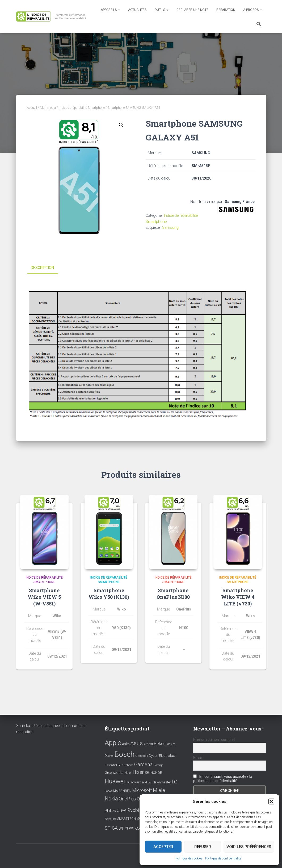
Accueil (32, 108)
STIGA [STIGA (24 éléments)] (111, 828)
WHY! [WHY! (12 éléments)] (123, 828)
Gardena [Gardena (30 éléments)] (143, 765)
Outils (161, 10)
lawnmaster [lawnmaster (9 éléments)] (163, 782)
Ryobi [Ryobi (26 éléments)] (133, 810)
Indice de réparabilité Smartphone (82, 108)
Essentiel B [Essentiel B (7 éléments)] (112, 765)
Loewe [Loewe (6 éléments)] (109, 791)
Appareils (110, 10)
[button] (271, 801)
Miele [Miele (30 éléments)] (159, 790)
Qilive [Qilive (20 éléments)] (122, 810)
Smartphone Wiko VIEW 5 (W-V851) (44, 597)
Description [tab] (42, 268)
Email (198, 758)
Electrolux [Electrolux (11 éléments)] (167, 755)
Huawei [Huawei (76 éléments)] (115, 781)
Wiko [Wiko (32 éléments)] (134, 828)
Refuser (203, 847)
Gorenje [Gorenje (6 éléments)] (158, 765)
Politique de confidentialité (223, 858)
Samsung (170, 227)
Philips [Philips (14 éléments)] (110, 811)
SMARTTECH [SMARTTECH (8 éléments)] (127, 819)
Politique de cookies (189, 858)
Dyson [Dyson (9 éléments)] (153, 756)
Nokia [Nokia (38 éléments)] (111, 799)
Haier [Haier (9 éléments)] (128, 773)
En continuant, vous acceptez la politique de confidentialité (223, 779)
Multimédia (48, 108)
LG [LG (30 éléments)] (174, 782)
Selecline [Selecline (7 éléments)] (111, 819)
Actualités (137, 10)
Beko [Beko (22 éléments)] (159, 744)
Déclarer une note (192, 10)
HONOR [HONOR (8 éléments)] (156, 773)
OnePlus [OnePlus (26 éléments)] (127, 799)
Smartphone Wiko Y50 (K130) (109, 593)
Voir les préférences (249, 847)
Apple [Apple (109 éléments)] (113, 743)
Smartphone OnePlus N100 (173, 593)
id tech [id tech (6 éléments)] (149, 782)
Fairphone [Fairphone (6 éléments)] (127, 765)
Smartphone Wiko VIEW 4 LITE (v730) (238, 597)
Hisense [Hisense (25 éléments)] (141, 772)
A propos (253, 10)
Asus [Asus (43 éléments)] (136, 743)
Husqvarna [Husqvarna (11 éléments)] (135, 782)
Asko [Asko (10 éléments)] (126, 744)
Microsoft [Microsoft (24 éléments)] (142, 790)
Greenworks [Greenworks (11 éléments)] (114, 773)
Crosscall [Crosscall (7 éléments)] (142, 756)
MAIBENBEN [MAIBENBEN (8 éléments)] (122, 791)
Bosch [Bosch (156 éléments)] (125, 754)
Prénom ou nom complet (214, 740)
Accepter (163, 847)
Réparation (226, 10)
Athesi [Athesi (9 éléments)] (148, 744)
